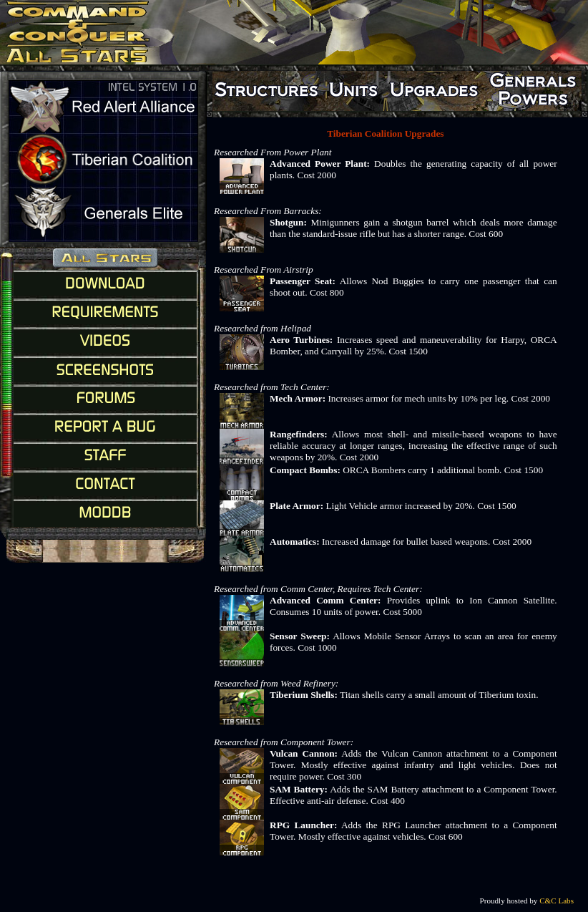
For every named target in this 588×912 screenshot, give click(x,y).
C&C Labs (557, 901)
